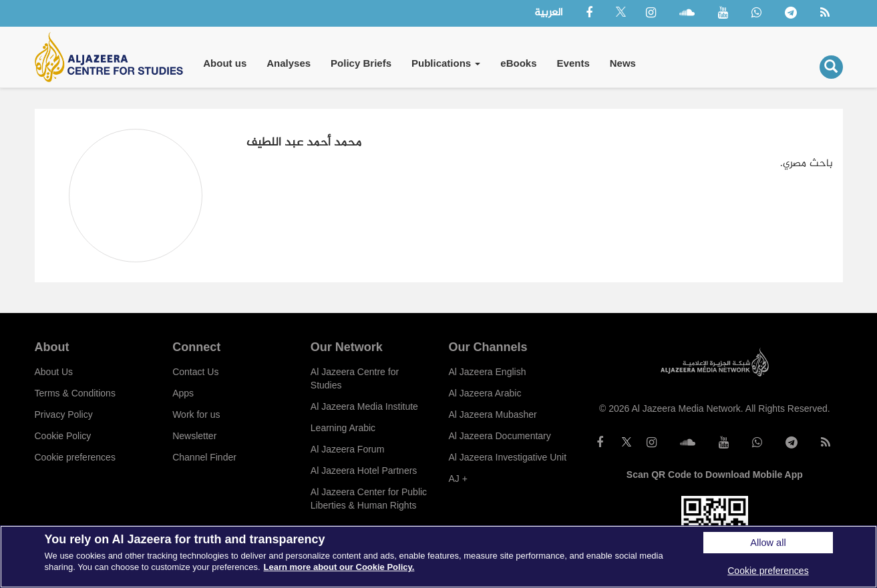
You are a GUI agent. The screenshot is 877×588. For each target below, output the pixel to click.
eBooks (518, 63)
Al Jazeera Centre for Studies (355, 378)
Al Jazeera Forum (347, 449)
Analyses (289, 63)
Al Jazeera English (487, 372)
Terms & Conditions (75, 393)
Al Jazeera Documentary (499, 436)
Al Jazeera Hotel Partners (364, 471)
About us (225, 63)
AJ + (458, 479)
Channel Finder (204, 457)
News (623, 63)
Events (573, 63)
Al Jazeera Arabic (485, 393)
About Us (54, 372)
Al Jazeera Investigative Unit (507, 457)
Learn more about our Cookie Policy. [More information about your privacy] (339, 567)
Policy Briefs (361, 63)
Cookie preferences (75, 457)
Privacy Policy (64, 414)
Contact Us (195, 372)
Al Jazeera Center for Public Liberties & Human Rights (369, 499)
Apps (183, 393)
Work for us (196, 414)
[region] (439, 557)
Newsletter (194, 436)
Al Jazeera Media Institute (364, 406)
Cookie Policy (63, 436)
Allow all (768, 543)
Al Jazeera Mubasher (492, 414)
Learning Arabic (343, 428)
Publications (446, 63)
